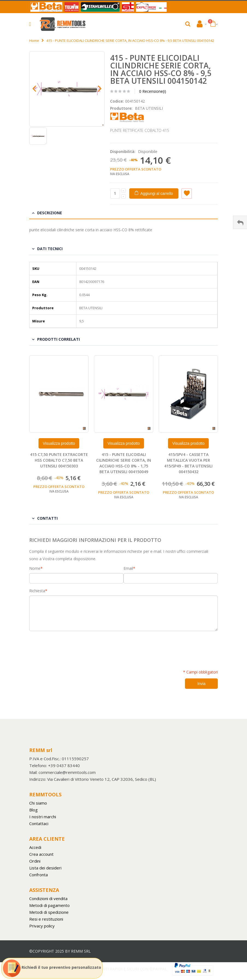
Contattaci (39, 823)
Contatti (47, 518)
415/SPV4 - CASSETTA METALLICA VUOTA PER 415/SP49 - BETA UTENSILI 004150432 (188, 463)
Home (34, 41)
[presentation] (71, 647)
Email (128, 568)
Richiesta (37, 591)
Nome (35, 568)
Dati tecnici (50, 249)
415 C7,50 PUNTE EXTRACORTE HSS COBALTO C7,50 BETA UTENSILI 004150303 (59, 460)
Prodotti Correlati (58, 339)
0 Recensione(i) (153, 91)
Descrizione (50, 213)
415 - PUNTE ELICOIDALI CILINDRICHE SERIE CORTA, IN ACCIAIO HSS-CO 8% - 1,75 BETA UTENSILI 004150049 (124, 463)
